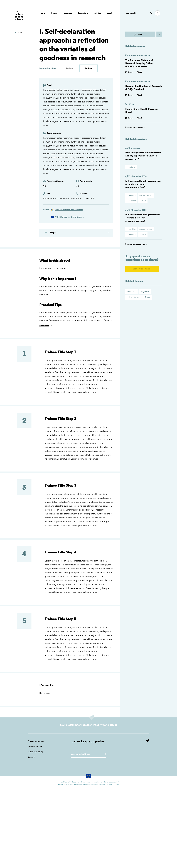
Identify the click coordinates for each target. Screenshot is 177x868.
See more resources (134, 127)
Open (130, 72)
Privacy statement (36, 741)
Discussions (83, 13)
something (131, 167)
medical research (146, 196)
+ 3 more (143, 201)
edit (140, 35)
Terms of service (35, 747)
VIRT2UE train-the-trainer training (69, 210)
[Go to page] (151, 13)
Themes (54, 13)
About (109, 13)
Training (97, 13)
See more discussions (135, 244)
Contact (31, 757)
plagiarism (145, 292)
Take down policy (35, 752)
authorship (132, 292)
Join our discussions (142, 269)
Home (42, 13)
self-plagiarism (133, 297)
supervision (131, 196)
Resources (67, 13)
